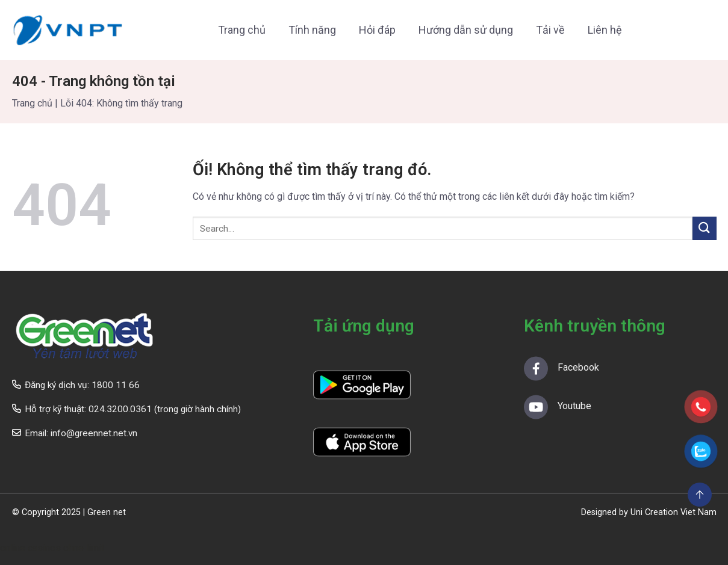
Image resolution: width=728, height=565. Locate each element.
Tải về (550, 30)
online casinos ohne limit (52, 548)
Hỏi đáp (377, 30)
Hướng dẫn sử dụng (466, 30)
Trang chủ (242, 30)
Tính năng (312, 30)
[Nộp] (705, 228)
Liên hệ (605, 30)
